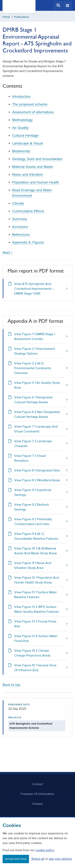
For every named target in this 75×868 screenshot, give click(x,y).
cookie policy (45, 850)
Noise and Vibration (28, 174)
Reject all (38, 859)
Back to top (11, 685)
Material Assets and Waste (33, 167)
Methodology (22, 120)
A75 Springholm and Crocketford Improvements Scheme (31, 726)
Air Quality (20, 128)
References (21, 235)
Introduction (21, 96)
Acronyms (20, 227)
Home (6, 17)
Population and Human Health (36, 182)
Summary (20, 219)
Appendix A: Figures (28, 242)
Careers (37, 804)
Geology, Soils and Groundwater (37, 159)
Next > (8, 253)
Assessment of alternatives (33, 112)
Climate (18, 203)
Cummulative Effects (28, 211)
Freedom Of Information (37, 794)
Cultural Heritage (25, 135)
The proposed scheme (30, 104)
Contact (37, 784)
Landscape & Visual (27, 143)
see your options (60, 859)
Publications (21, 17)
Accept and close (16, 859)
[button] (58, 5)
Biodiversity (21, 151)
